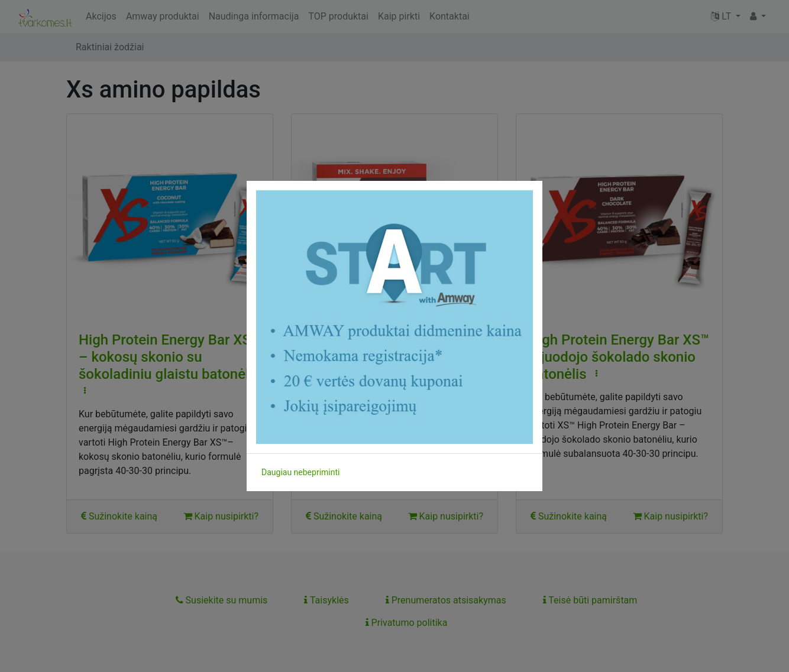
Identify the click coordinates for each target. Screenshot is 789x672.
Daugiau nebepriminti (300, 472)
